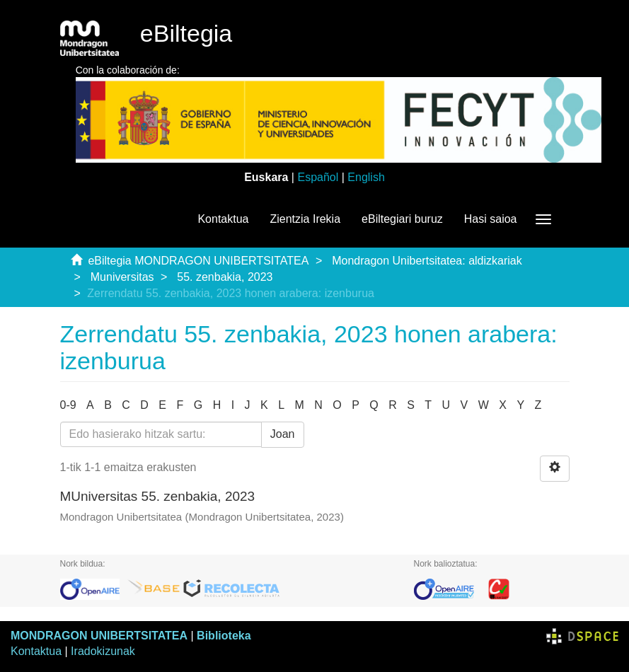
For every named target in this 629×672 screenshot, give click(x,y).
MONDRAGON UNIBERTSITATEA (99, 636)
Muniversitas (122, 277)
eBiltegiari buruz (402, 219)
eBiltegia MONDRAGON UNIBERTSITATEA (198, 261)
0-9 (68, 405)
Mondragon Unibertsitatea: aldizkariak (427, 261)
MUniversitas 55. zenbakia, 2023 (158, 496)
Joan (283, 434)
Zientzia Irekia (305, 219)
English (366, 177)
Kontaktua (223, 219)
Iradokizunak (103, 651)
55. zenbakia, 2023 (225, 277)
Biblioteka (224, 636)
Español (318, 177)
